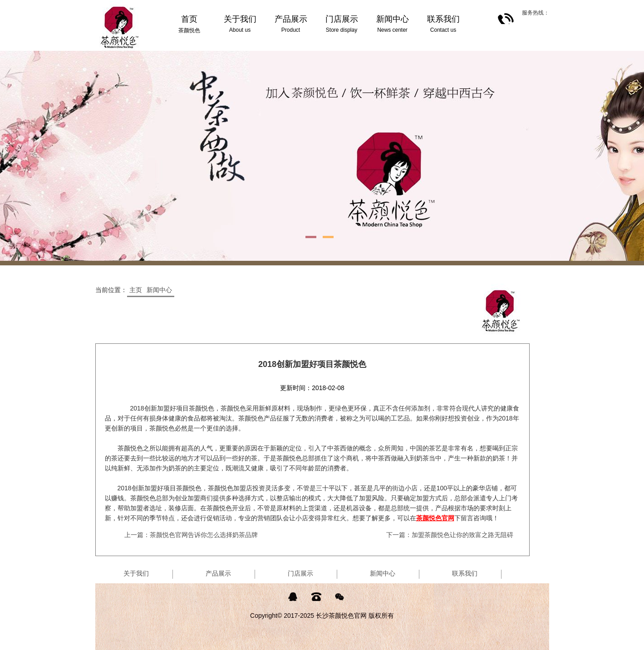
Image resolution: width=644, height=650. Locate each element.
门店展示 (300, 573)
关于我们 (136, 573)
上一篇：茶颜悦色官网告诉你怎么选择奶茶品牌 (191, 535)
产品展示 (218, 573)
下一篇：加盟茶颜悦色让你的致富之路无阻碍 (450, 535)
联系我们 (465, 573)
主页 (136, 290)
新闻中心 (159, 290)
